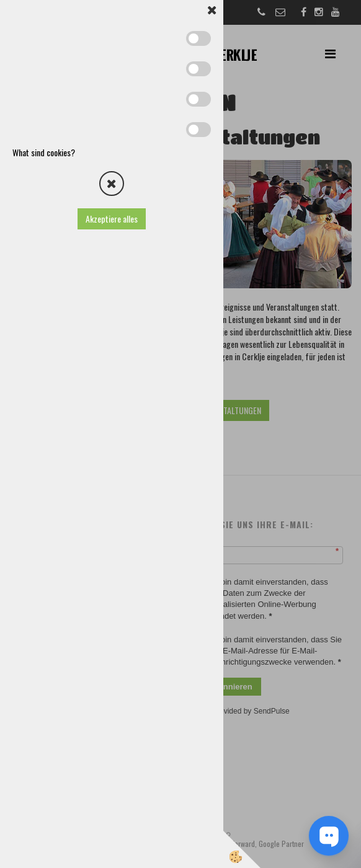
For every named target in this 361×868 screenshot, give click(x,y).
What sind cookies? (44, 152)
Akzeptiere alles (112, 219)
